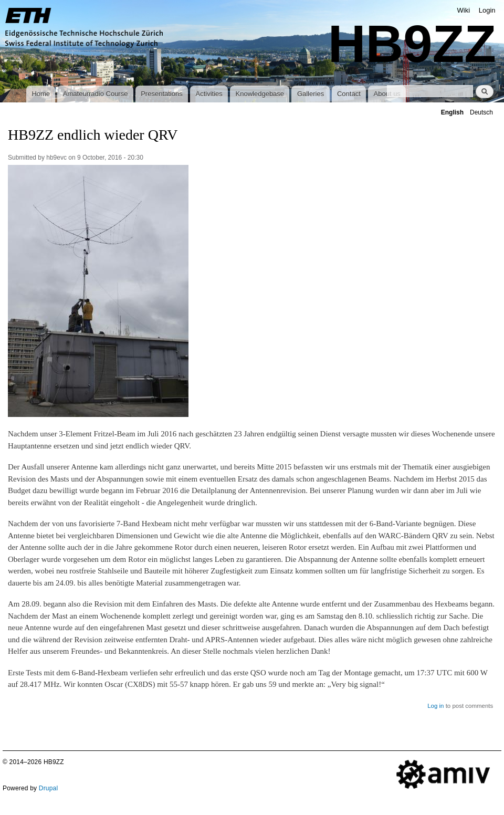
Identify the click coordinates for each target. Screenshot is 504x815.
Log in (435, 706)
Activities (209, 94)
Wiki (464, 10)
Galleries (311, 94)
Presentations (162, 94)
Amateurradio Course (96, 94)
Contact (349, 94)
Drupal (49, 788)
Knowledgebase (260, 94)
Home (41, 94)
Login (487, 10)
